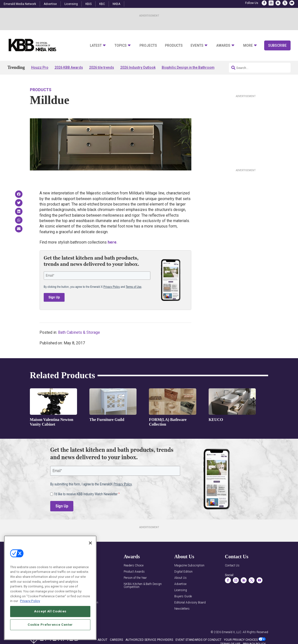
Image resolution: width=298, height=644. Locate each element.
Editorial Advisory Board (190, 603)
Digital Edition (183, 572)
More (248, 46)
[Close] (90, 569)
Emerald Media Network (20, 4)
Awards (223, 46)
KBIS (89, 4)
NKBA (116, 4)
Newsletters (182, 609)
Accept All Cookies (50, 637)
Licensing (71, 4)
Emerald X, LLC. (232, 632)
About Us (180, 578)
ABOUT (102, 640)
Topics (121, 46)
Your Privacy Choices (241, 640)
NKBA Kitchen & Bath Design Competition (143, 586)
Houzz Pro (40, 67)
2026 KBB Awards (69, 67)
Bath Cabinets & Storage (79, 332)
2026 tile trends (102, 67)
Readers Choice (134, 566)
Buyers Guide (183, 596)
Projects (148, 46)
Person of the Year (135, 578)
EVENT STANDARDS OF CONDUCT (199, 640)
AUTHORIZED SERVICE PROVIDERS (149, 640)
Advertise (50, 4)
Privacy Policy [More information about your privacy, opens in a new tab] (30, 627)
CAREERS (116, 640)
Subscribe (277, 45)
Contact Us (232, 566)
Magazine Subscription (189, 566)
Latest (96, 46)
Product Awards (134, 572)
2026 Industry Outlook (138, 67)
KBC (102, 4)
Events (197, 46)
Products (174, 46)
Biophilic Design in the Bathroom (188, 67)
